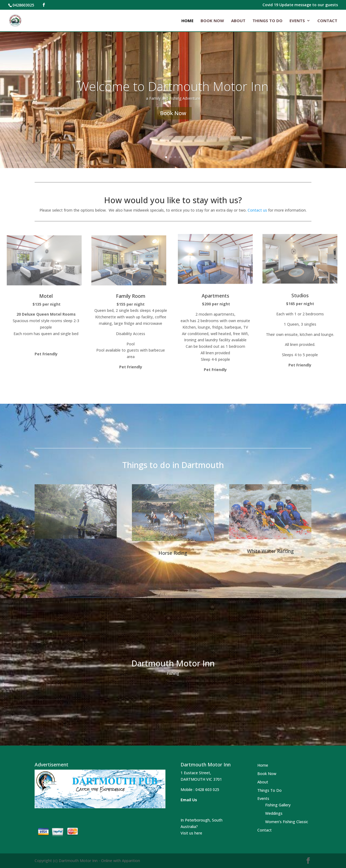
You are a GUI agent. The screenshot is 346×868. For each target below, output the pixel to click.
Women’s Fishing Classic (287, 822)
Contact (327, 21)
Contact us (257, 210)
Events (297, 21)
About (238, 21)
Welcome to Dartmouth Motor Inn (173, 92)
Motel (46, 296)
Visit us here (191, 833)
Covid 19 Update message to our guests (300, 5)
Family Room (131, 296)
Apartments (215, 296)
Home (187, 21)
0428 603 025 (207, 789)
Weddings (274, 813)
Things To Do (267, 21)
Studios (300, 295)
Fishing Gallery (278, 805)
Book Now (212, 21)
